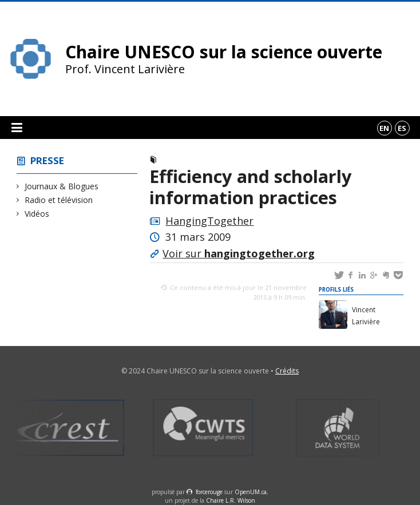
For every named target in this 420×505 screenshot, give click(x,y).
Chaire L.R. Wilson (231, 500)
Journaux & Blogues (62, 186)
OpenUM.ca (251, 492)
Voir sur (239, 253)
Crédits (287, 371)
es (402, 128)
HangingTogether (209, 221)
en (384, 128)
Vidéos (37, 214)
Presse (47, 160)
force (209, 492)
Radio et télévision (59, 200)
